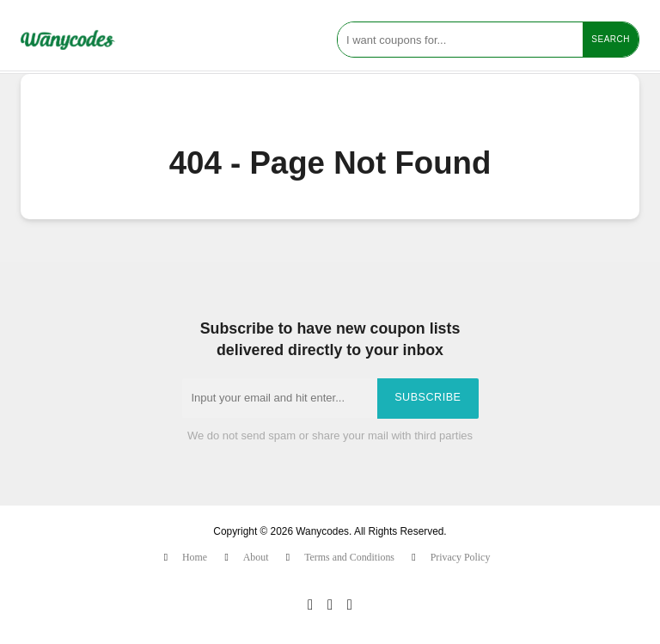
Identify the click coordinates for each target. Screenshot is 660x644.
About (256, 557)
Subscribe (428, 397)
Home (195, 557)
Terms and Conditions (349, 557)
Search (611, 39)
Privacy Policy (461, 557)
